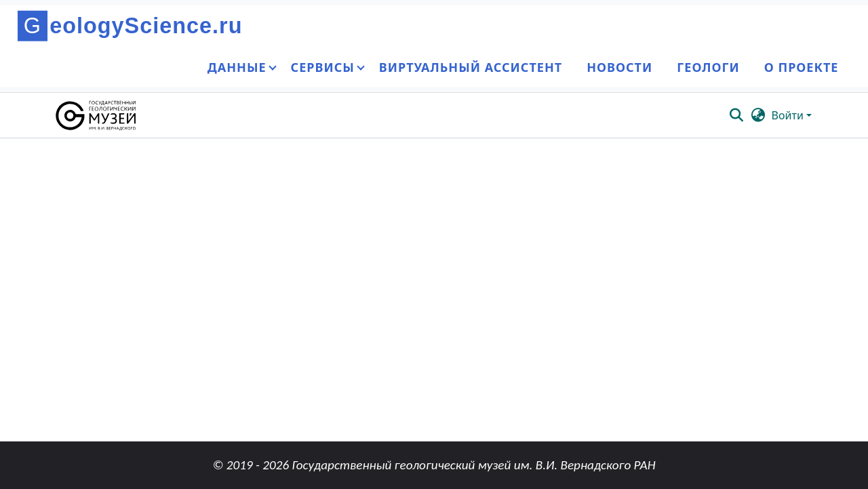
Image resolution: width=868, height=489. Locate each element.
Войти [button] (789, 115)
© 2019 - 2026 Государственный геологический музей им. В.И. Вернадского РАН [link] (434, 465)
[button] (97, 115)
